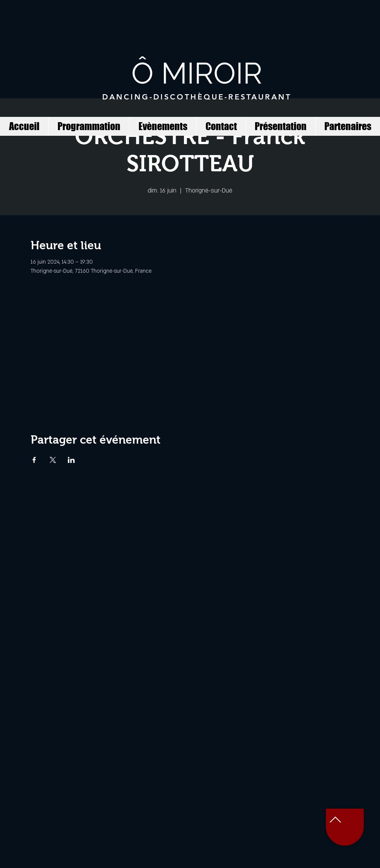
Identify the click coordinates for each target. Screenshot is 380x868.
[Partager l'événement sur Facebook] (34, 460)
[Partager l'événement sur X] (53, 460)
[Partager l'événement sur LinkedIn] (71, 460)
